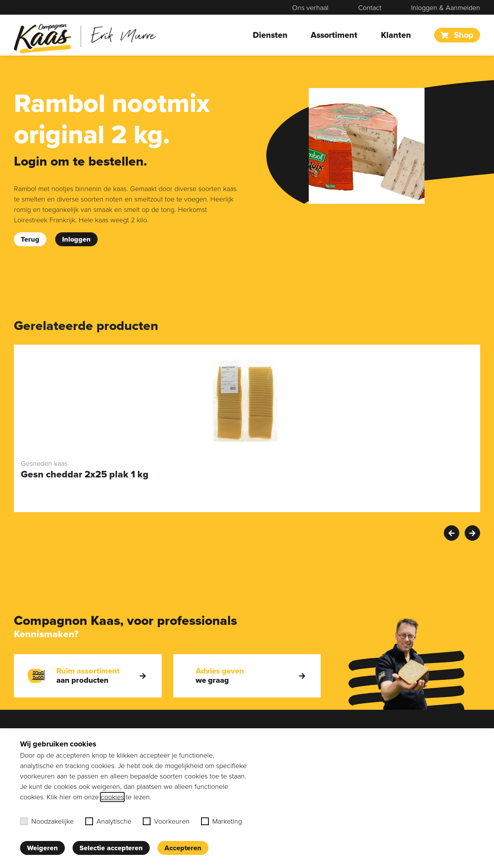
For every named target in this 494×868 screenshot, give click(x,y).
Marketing (222, 821)
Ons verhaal (310, 8)
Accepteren (183, 848)
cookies (112, 797)
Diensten (270, 35)
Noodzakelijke (47, 821)
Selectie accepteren (111, 848)
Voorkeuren (166, 821)
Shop (457, 35)
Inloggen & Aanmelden (446, 8)
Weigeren (42, 848)
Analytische (108, 821)
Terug (30, 239)
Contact (370, 8)
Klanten (396, 35)
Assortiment (334, 35)
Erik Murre (123, 35)
